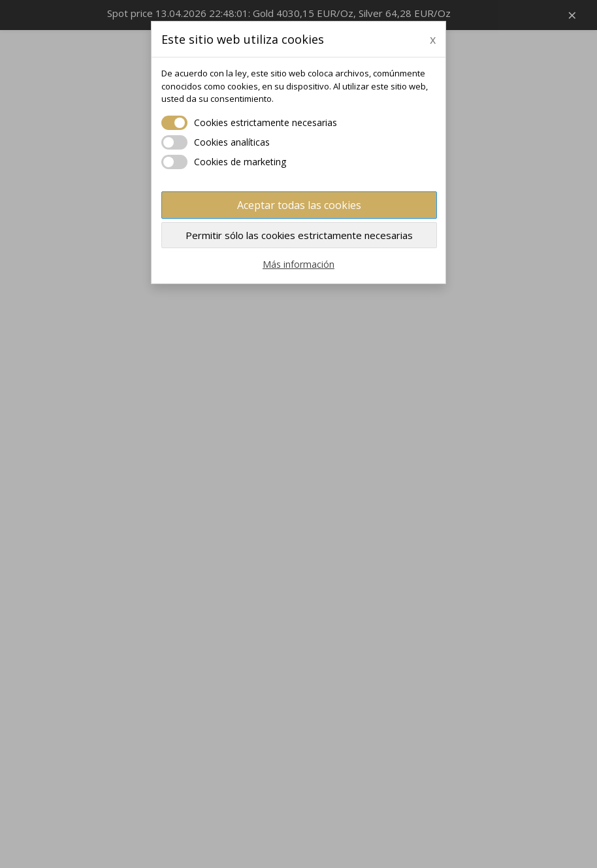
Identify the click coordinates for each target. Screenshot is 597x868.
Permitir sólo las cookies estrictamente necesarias (299, 235)
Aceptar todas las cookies (299, 205)
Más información (298, 264)
